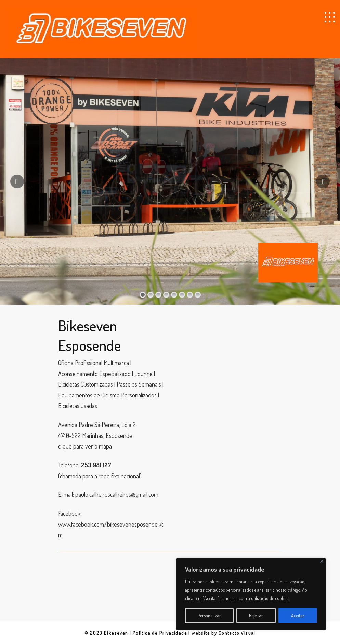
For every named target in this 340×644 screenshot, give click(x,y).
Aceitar (298, 615)
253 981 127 (96, 465)
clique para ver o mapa (85, 446)
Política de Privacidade (160, 633)
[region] (251, 594)
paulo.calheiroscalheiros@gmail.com (117, 494)
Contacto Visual (237, 633)
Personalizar (209, 615)
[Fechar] (322, 561)
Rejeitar (256, 615)
